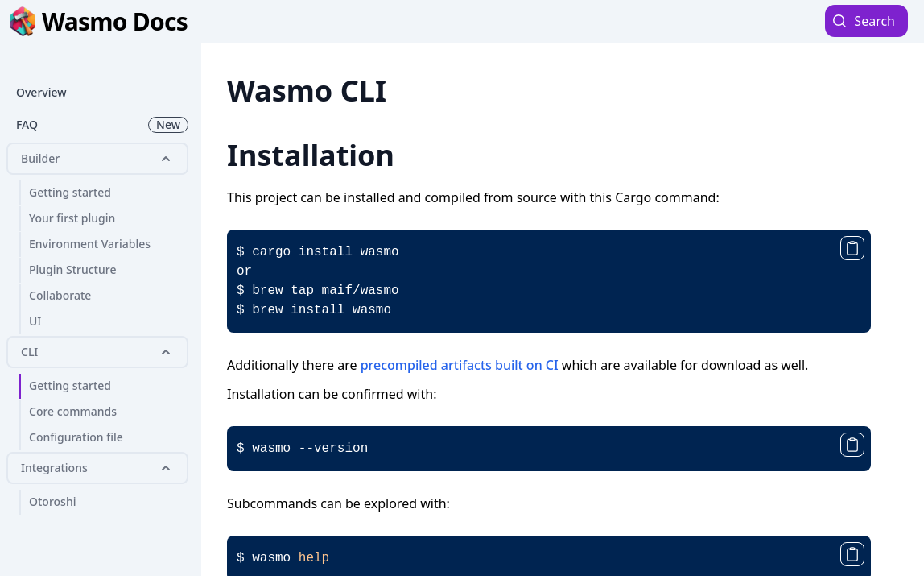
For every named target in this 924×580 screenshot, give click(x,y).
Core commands (73, 411)
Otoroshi (52, 501)
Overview (41, 92)
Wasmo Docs (99, 21)
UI (35, 321)
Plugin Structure (72, 269)
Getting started (70, 192)
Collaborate (60, 295)
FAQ (102, 125)
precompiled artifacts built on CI (460, 365)
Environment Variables (90, 244)
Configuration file (76, 437)
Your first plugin (72, 218)
